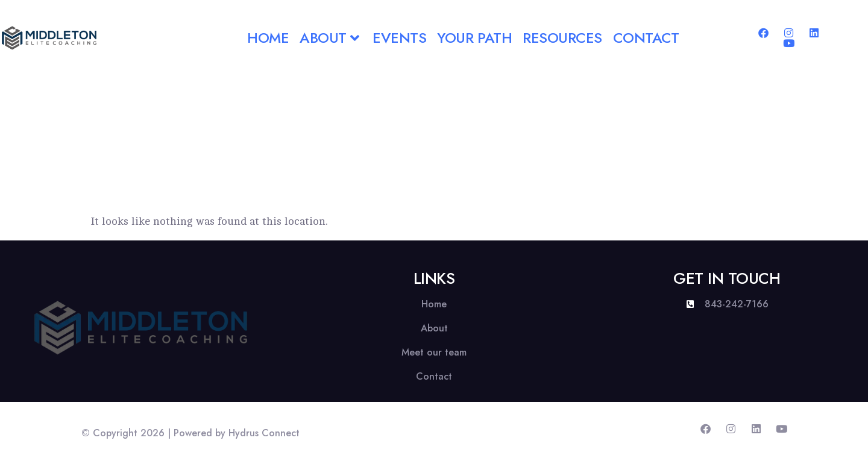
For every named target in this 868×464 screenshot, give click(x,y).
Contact (646, 38)
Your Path (474, 38)
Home (268, 38)
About (331, 38)
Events (399, 38)
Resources (562, 38)
